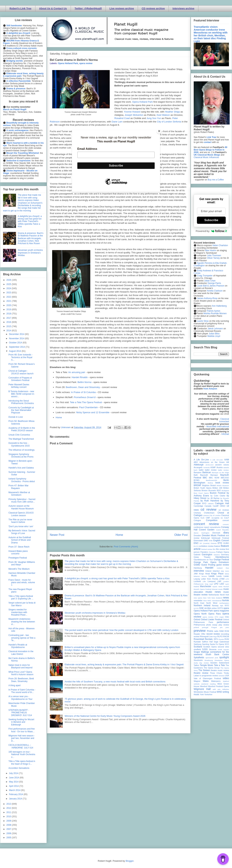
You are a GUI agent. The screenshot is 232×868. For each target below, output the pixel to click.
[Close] (159, 131)
